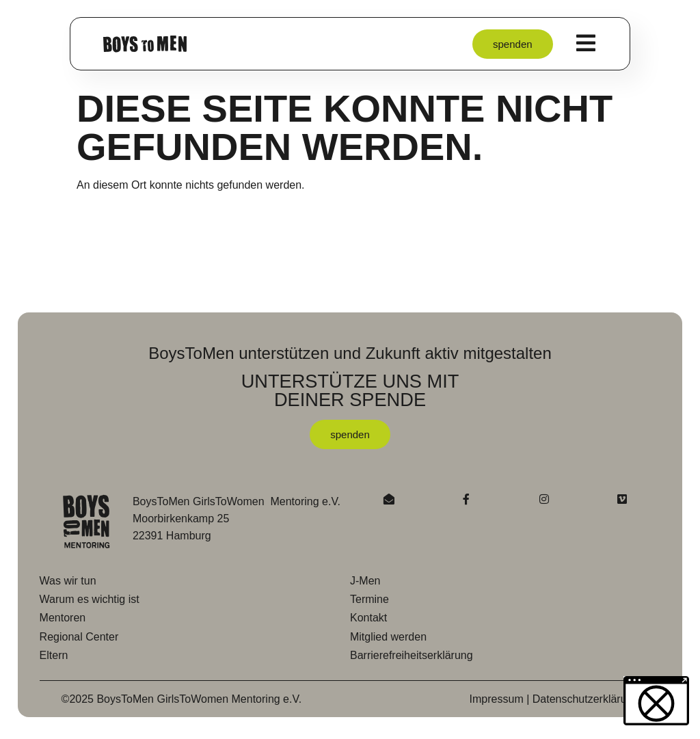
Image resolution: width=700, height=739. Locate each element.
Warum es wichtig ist (90, 599)
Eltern (54, 655)
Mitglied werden (388, 637)
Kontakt (368, 618)
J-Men (365, 581)
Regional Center (79, 637)
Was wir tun (68, 581)
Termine (369, 599)
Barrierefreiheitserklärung (412, 655)
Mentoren (63, 618)
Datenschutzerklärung (586, 699)
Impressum (497, 699)
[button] (30, 709)
